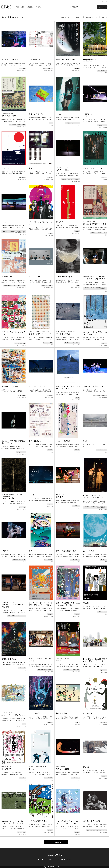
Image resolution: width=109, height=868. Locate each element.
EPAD (53, 867)
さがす (102, 7)
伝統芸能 (30, 7)
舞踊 (23, 7)
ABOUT (40, 859)
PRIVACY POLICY (65, 859)
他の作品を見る (56, 842)
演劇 (17, 7)
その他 (38, 7)
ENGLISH (105, 2)
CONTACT (51, 859)
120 (96, 17)
